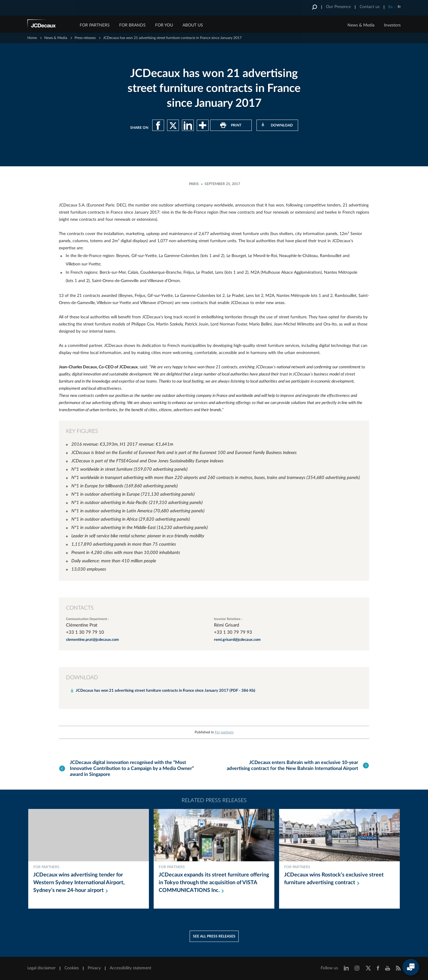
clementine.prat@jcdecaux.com (92, 640)
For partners (224, 732)
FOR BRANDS (132, 25)
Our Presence (338, 7)
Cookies (72, 968)
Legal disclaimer (41, 968)
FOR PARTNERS (95, 25)
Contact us (370, 7)
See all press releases (214, 936)
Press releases (85, 38)
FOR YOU (164, 25)
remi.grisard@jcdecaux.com (237, 640)
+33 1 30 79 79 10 (85, 632)
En (391, 7)
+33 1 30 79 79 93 (233, 632)
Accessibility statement (130, 968)
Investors (392, 25)
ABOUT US (193, 25)
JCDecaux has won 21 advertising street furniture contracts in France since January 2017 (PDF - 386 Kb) (166, 691)
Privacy (94, 968)
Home (32, 38)
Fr (399, 7)
